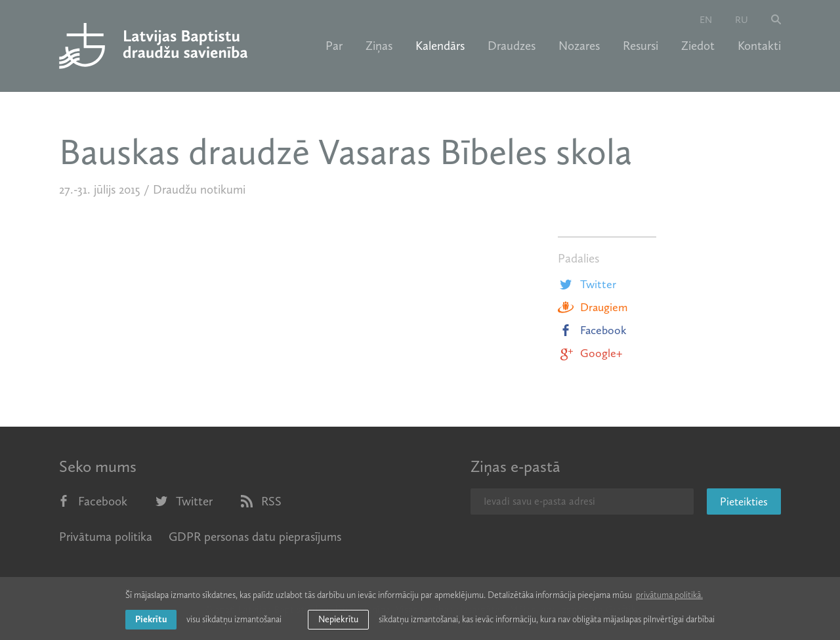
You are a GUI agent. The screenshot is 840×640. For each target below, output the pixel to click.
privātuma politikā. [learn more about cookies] (669, 595)
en (706, 20)
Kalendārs (440, 46)
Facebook (592, 330)
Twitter (587, 284)
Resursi (640, 46)
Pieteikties (744, 501)
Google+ (590, 353)
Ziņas (379, 46)
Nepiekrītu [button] (338, 619)
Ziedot (698, 46)
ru (742, 20)
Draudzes (512, 46)
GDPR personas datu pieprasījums (255, 537)
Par (334, 46)
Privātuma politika (106, 537)
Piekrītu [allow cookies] (151, 619)
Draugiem (593, 307)
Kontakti (759, 46)
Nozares (579, 46)
